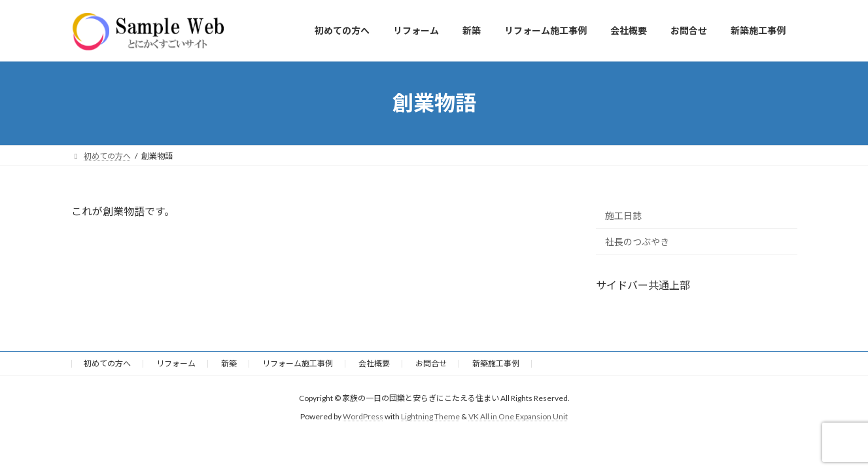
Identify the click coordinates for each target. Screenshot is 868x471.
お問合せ (431, 363)
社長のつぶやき (637, 242)
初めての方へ (107, 363)
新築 (229, 363)
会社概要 (374, 363)
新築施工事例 (496, 363)
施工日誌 (623, 215)
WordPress (363, 416)
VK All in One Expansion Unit (518, 416)
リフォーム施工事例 (298, 363)
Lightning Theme (430, 416)
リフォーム (176, 363)
